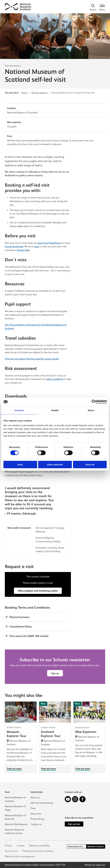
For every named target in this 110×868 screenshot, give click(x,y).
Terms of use (11, 851)
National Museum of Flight (15, 808)
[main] (55, 393)
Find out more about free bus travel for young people (32, 359)
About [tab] (91, 410)
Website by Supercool (95, 865)
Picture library (37, 819)
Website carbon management (20, 856)
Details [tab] (55, 410)
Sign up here (74, 824)
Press (33, 808)
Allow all (90, 464)
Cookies (21, 846)
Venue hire (36, 814)
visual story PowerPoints (49, 243)
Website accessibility (40, 846)
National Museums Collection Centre (14, 832)
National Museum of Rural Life (15, 817)
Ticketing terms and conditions (38, 851)
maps (36, 246)
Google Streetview (14, 246)
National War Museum (16, 824)
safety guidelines (55, 379)
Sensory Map (23, 250)
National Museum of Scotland (15, 799)
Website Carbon (96, 846)
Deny (20, 464)
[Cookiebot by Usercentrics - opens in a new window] (94, 402)
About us (35, 797)
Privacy (8, 846)
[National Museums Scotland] (18, 6)
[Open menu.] (102, 8)
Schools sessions (13, 66)
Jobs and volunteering (42, 803)
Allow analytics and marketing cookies (38, 591)
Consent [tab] (19, 410)
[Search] (93, 8)
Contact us (36, 824)
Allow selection (55, 464)
